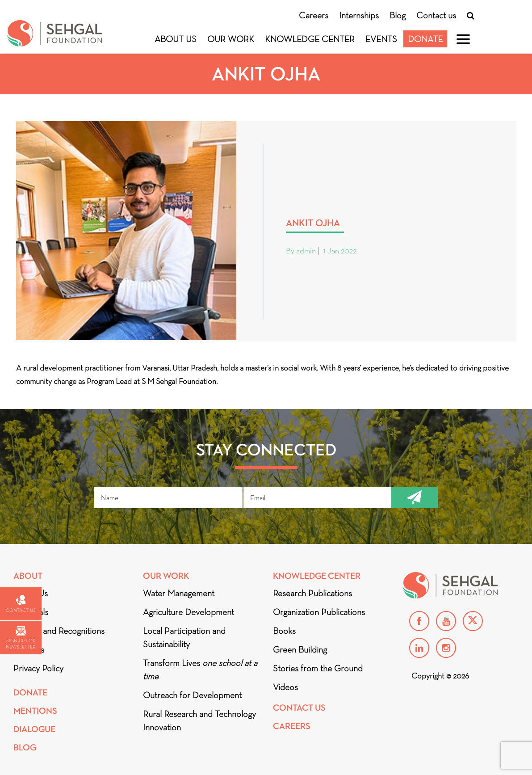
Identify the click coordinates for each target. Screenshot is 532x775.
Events (381, 39)
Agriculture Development (189, 612)
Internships (359, 15)
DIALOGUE (34, 729)
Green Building (300, 649)
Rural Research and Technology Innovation (199, 720)
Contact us (436, 15)
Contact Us (299, 708)
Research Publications (312, 593)
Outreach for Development (192, 695)
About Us (176, 39)
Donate (425, 39)
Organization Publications (319, 612)
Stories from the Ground (318, 668)
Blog (398, 15)
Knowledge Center (310, 39)
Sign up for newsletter (21, 638)
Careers (314, 15)
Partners (29, 649)
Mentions (35, 711)
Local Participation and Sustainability (184, 637)
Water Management (179, 593)
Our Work (231, 39)
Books (284, 631)
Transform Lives (200, 670)
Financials (31, 612)
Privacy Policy (38, 668)
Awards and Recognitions (59, 631)
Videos (285, 687)
